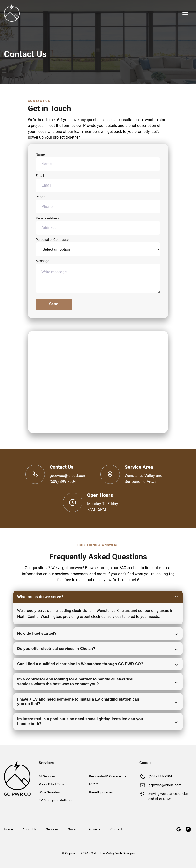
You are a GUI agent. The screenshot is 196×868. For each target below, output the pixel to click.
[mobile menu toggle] (185, 13)
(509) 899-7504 (63, 481)
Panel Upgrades (101, 792)
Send (54, 304)
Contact (116, 829)
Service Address (98, 226)
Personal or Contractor (98, 247)
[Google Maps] (179, 829)
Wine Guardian (50, 792)
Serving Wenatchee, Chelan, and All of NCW (164, 796)
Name (98, 162)
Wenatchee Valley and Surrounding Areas (143, 479)
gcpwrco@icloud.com (68, 476)
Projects (94, 829)
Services (52, 829)
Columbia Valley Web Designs (113, 853)
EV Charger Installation (56, 800)
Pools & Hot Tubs (52, 784)
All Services (47, 776)
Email (98, 183)
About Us (29, 829)
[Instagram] (188, 829)
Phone (98, 204)
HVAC (93, 784)
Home (8, 829)
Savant (73, 829)
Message (98, 276)
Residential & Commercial (108, 776)
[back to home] (12, 13)
